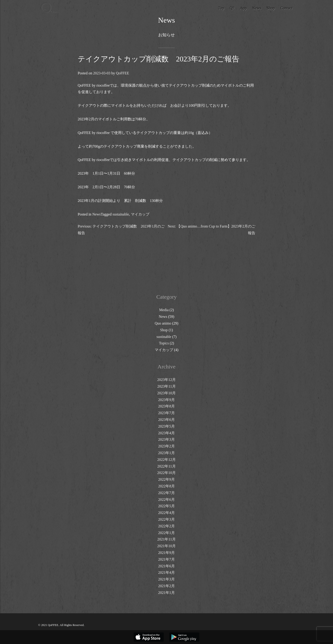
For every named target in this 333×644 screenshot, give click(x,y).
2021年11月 (166, 539)
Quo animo (163, 323)
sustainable (121, 214)
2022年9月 (166, 479)
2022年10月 (166, 473)
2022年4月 (166, 513)
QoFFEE (122, 73)
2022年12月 (166, 460)
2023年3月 (166, 439)
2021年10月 (166, 546)
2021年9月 (166, 553)
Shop (164, 330)
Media (164, 310)
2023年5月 (166, 426)
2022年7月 (166, 493)
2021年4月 (166, 573)
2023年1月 (166, 453)
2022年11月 (166, 466)
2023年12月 (166, 380)
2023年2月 (166, 446)
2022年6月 (166, 500)
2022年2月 (166, 526)
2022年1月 (166, 533)
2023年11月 (166, 386)
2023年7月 (166, 413)
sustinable (164, 337)
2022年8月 (166, 486)
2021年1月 (166, 593)
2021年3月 (166, 579)
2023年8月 (166, 406)
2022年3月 (166, 519)
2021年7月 (166, 559)
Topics (164, 343)
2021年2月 (166, 586)
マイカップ (140, 214)
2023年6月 (166, 420)
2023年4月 (166, 433)
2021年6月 (166, 566)
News (96, 214)
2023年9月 (166, 400)
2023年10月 (166, 393)
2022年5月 (166, 506)
